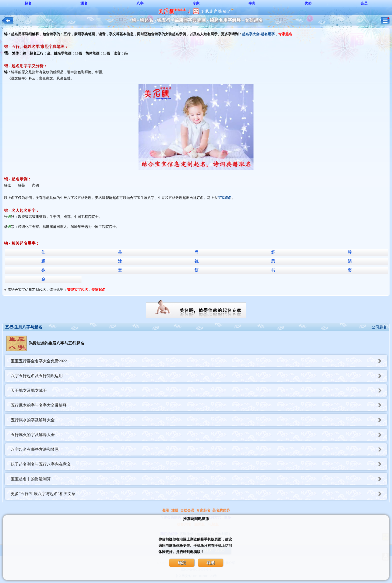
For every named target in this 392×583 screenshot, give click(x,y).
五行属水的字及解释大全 (199, 420)
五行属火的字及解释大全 (199, 435)
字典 (252, 3)
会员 (364, 3)
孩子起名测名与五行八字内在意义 (199, 464)
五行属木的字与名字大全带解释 (199, 405)
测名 (84, 3)
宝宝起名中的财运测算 (199, 479)
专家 (196, 3)
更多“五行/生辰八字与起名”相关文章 (199, 494)
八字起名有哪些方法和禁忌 (199, 449)
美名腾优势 (221, 510)
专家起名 (203, 510)
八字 (140, 3)
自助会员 (187, 510)
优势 (308, 3)
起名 (28, 3)
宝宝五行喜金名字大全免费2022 (199, 361)
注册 (175, 510)
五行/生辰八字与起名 (24, 327)
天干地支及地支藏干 (199, 390)
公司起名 (379, 327)
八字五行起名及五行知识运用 (199, 376)
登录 (166, 510)
